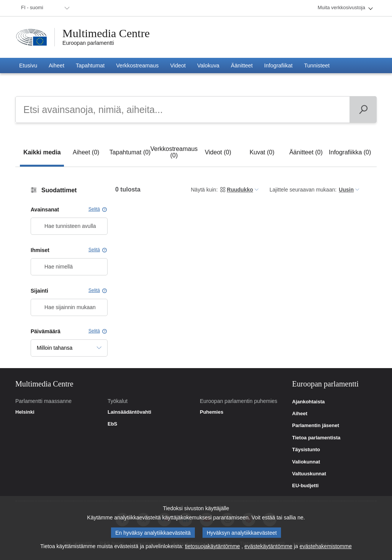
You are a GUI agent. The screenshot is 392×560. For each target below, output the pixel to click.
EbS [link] (112, 424)
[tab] (42, 152)
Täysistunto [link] (306, 450)
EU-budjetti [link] (305, 486)
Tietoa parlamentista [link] (316, 438)
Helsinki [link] (25, 412)
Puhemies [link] (212, 412)
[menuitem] (44, 8)
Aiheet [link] (300, 414)
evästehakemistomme (326, 548)
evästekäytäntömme (269, 548)
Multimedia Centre (106, 33)
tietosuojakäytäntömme (212, 548)
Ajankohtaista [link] (308, 402)
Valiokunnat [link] (306, 462)
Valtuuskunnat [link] (309, 474)
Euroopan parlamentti (88, 43)
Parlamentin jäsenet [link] (316, 426)
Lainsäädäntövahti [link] (129, 412)
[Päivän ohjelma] (363, 110)
